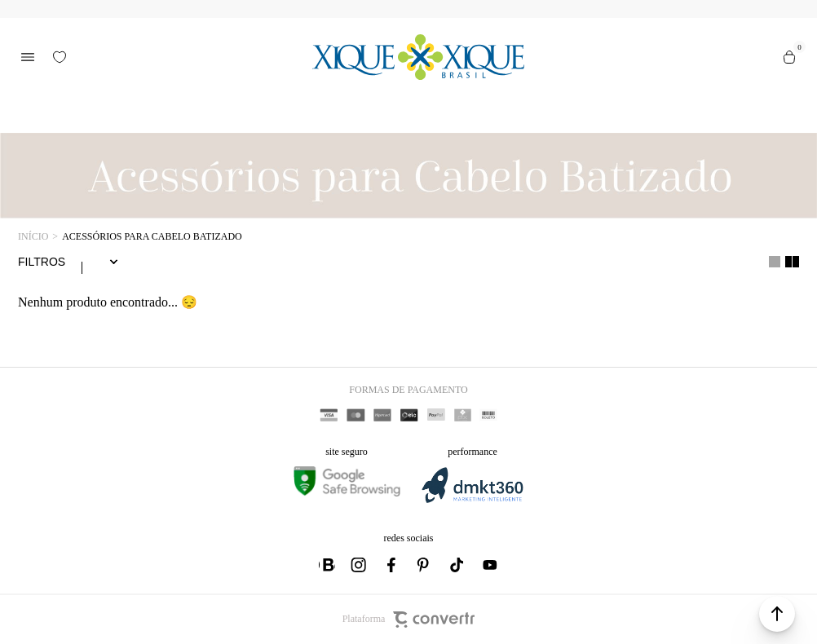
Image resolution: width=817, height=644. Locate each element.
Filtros (42, 262)
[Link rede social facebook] (392, 565)
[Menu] (28, 57)
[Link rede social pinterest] (425, 565)
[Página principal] (418, 57)
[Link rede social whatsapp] (327, 565)
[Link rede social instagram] (360, 565)
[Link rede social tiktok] (457, 565)
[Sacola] (789, 57)
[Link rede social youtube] (490, 565)
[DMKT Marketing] (472, 500)
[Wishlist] (60, 57)
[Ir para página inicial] (33, 237)
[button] (777, 614)
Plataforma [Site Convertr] (409, 620)
